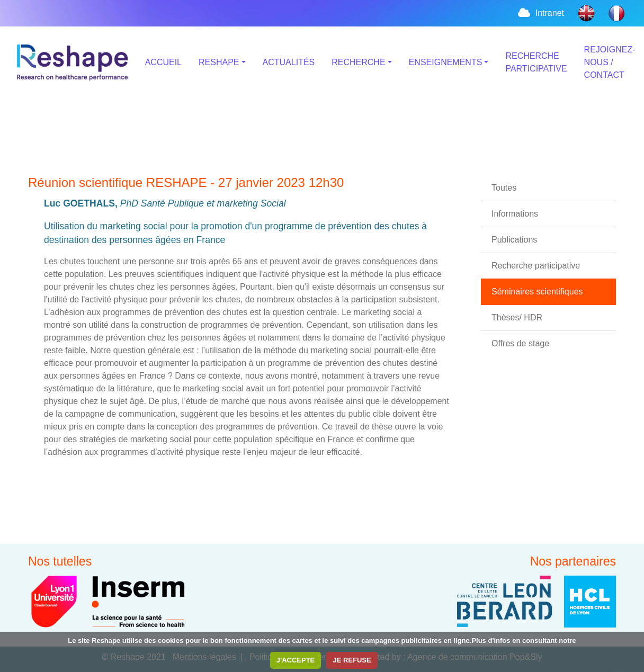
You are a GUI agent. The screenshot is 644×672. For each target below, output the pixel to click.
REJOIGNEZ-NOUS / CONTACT (610, 62)
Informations (515, 214)
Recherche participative (536, 266)
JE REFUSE (352, 660)
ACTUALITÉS (289, 62)
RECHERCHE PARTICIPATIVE (536, 62)
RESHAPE (219, 62)
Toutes (504, 188)
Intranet (540, 13)
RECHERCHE (358, 62)
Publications (514, 240)
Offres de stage (520, 343)
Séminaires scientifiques (537, 292)
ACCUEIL (163, 62)
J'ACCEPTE (296, 660)
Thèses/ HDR (517, 317)
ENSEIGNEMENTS (446, 62)
